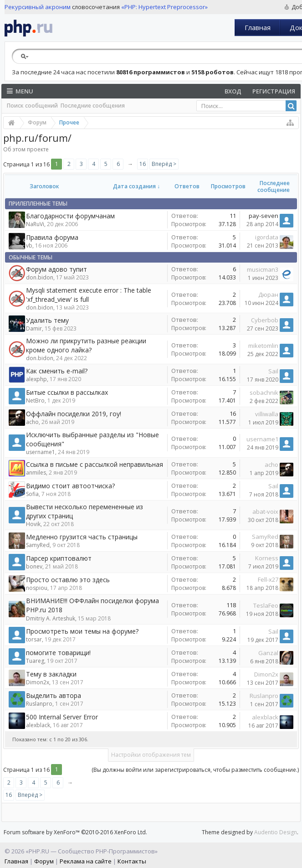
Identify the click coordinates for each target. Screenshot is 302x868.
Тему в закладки (51, 674)
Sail (273, 371)
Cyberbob (265, 320)
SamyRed (38, 545)
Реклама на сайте (86, 861)
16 (143, 164)
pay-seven (264, 216)
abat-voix (265, 511)
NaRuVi (35, 224)
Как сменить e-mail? (57, 371)
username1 (41, 452)
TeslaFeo (266, 605)
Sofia (32, 494)
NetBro (35, 400)
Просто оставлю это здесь (68, 580)
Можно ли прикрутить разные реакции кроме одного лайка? (86, 345)
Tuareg (35, 661)
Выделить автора (54, 695)
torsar (34, 639)
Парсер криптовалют (59, 558)
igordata (267, 237)
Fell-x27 (268, 579)
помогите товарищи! (58, 653)
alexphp (36, 379)
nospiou (37, 588)
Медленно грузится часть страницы (82, 537)
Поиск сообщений (32, 106)
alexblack (38, 725)
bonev (34, 566)
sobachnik (264, 393)
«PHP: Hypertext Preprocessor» (164, 7)
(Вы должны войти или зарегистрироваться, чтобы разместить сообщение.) (195, 770)
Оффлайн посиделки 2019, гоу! (74, 414)
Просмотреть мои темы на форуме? (82, 631)
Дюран (268, 294)
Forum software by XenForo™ (75, 832)
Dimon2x (38, 682)
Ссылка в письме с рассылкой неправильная (95, 464)
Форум (44, 861)
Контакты (132, 861)
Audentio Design (276, 832)
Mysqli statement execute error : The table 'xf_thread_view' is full (89, 295)
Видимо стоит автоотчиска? (70, 486)
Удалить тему (47, 320)
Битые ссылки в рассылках (67, 392)
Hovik (33, 524)
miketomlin (263, 346)
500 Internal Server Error (62, 717)
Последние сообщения (93, 106)
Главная (258, 27)
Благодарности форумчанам (70, 216)
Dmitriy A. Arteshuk (51, 618)
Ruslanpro (39, 704)
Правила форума (52, 237)
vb (29, 245)
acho (32, 422)
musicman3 (263, 269)
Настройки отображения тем (151, 755)
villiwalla (267, 414)
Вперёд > (164, 164)
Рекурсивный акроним (38, 7)
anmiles (36, 473)
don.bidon (40, 277)
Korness (267, 558)
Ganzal (268, 653)
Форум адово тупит (56, 269)
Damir (34, 328)
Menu (20, 91)
